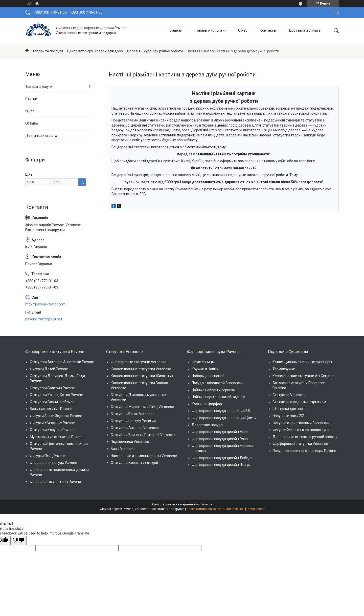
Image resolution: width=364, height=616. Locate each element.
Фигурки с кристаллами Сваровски (301, 423)
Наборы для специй (208, 376)
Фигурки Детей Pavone (49, 369)
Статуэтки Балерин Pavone (52, 388)
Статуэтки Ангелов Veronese (135, 428)
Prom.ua (206, 504)
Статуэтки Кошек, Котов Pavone (56, 395)
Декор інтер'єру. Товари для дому (95, 51)
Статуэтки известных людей (134, 463)
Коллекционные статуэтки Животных (142, 376)
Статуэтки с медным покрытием (299, 402)
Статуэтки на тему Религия (133, 421)
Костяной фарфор (207, 404)
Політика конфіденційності (245, 509)
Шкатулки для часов (290, 409)
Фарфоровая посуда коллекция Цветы (224, 418)
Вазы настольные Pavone (51, 409)
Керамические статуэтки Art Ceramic (303, 376)
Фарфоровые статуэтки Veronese (139, 362)
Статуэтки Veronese (289, 395)
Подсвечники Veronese (130, 442)
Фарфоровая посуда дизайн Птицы (221, 465)
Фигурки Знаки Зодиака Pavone (56, 416)
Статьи (31, 99)
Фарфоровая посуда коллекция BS (221, 411)
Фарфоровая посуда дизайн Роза (220, 439)
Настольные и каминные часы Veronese (144, 456)
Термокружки (284, 369)
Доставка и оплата (305, 30)
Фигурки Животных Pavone (52, 423)
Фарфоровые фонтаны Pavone (55, 482)
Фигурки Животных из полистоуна (301, 430)
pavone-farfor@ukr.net (44, 319)
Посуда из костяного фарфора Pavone (304, 451)
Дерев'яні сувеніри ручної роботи (155, 51)
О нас (243, 30)
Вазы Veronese (123, 449)
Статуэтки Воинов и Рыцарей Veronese (143, 435)
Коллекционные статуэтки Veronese (141, 369)
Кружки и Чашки (205, 369)
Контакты (268, 30)
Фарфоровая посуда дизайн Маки (220, 432)
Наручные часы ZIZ (288, 416)
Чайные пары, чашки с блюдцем (218, 397)
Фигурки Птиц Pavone (48, 456)
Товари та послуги (48, 51)
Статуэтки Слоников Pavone (53, 402)
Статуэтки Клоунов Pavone (52, 430)
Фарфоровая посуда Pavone (53, 463)
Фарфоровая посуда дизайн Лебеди (222, 458)
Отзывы (32, 123)
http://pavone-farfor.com (45, 304)
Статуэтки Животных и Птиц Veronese (142, 407)
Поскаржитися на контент (205, 509)
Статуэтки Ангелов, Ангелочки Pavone (62, 362)
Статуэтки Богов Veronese (133, 414)
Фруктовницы (203, 362)
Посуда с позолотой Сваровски (218, 383)
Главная (176, 30)
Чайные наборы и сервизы (214, 390)
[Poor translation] (18, 541)
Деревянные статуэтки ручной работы (305, 437)
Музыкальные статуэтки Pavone (57, 437)
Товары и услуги (208, 30)
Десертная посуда (207, 425)
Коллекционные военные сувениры (302, 362)
